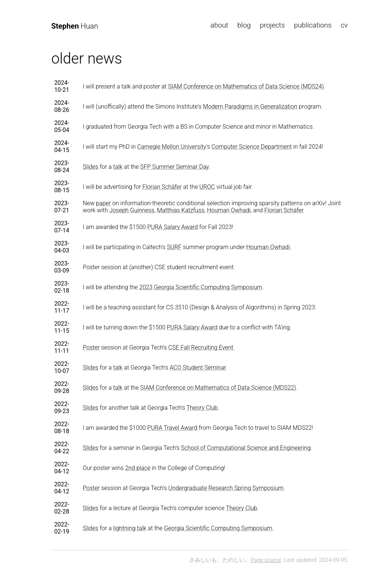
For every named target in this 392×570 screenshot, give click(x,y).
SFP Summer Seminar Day (174, 167)
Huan (75, 26)
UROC (207, 187)
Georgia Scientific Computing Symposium (218, 528)
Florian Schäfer (162, 187)
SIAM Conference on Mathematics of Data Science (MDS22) (218, 388)
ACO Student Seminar (198, 368)
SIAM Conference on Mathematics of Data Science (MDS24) (246, 86)
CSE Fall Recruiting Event (201, 347)
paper (103, 203)
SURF (174, 247)
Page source (266, 560)
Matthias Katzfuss (181, 210)
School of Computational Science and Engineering (246, 448)
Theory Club (202, 408)
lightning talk (130, 528)
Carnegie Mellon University (172, 147)
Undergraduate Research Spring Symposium (226, 488)
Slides (91, 167)
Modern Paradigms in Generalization (250, 107)
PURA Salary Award (172, 227)
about (219, 25)
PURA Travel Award (172, 428)
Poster (91, 347)
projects (272, 25)
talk (118, 167)
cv (344, 25)
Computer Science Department (252, 147)
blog (244, 25)
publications (313, 25)
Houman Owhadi (229, 210)
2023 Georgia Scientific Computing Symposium (201, 287)
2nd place (138, 468)
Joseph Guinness (132, 210)
